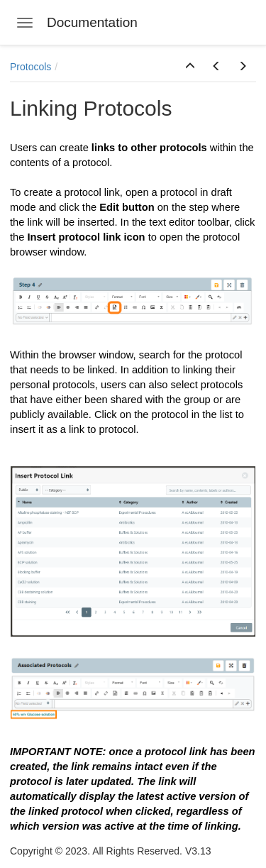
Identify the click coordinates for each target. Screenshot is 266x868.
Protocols (31, 67)
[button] (190, 67)
